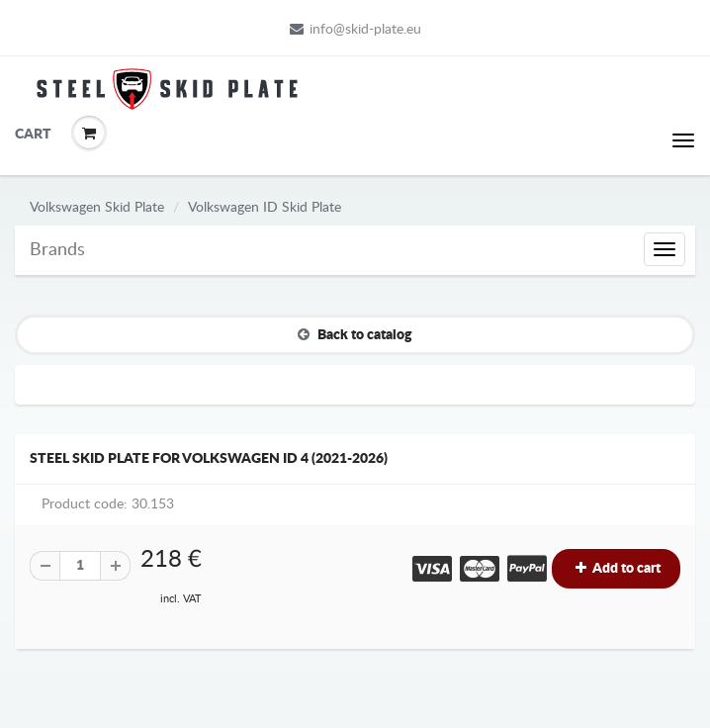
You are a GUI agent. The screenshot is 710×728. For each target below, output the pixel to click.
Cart (30, 135)
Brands (57, 250)
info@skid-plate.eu (355, 29)
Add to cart (616, 568)
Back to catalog (355, 334)
